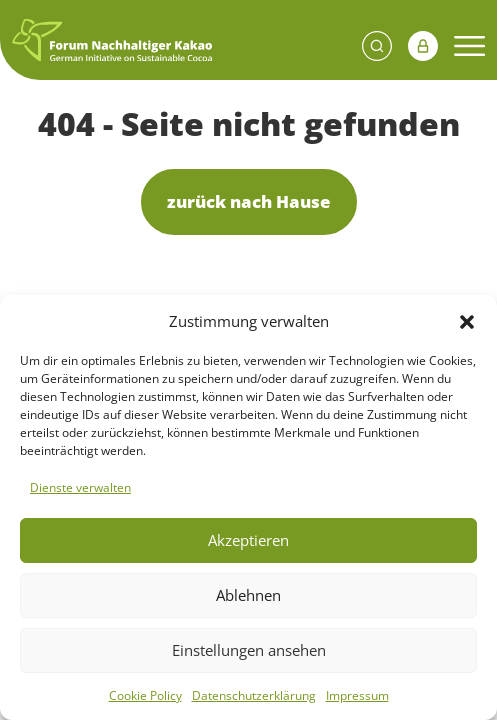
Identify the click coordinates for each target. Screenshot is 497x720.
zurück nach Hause (249, 201)
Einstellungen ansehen (249, 650)
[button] (467, 321)
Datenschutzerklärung (254, 695)
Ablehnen (248, 595)
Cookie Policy (145, 695)
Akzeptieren (248, 540)
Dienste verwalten (80, 487)
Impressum (357, 695)
